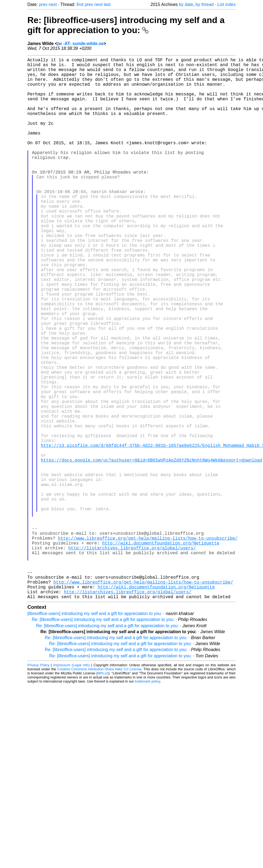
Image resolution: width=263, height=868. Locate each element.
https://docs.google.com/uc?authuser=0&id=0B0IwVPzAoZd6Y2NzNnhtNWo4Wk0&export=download (152, 550)
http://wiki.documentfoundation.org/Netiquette (161, 651)
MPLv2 (103, 794)
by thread (205, 4)
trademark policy (147, 802)
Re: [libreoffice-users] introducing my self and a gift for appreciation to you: (126, 25)
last (107, 4)
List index (226, 4)
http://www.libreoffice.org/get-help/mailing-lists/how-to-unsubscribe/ (148, 645)
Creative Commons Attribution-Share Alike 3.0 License (99, 789)
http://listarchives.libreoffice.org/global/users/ (132, 657)
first (80, 4)
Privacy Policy (38, 785)
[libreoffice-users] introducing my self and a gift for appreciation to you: (95, 734)
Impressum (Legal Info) (71, 785)
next (53, 4)
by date (186, 4)
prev (43, 4)
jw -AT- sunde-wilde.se (81, 44)
